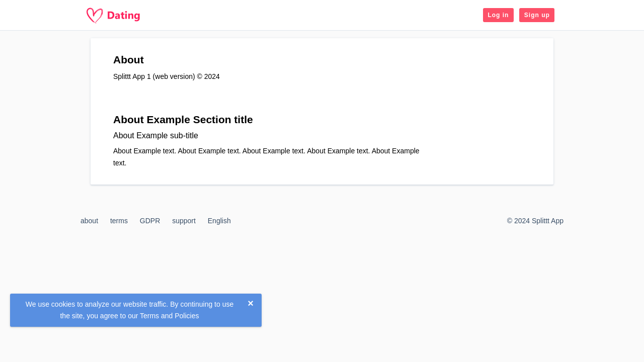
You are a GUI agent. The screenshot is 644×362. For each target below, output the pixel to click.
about (89, 221)
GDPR (150, 221)
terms (119, 221)
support (184, 221)
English (219, 221)
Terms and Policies (170, 316)
